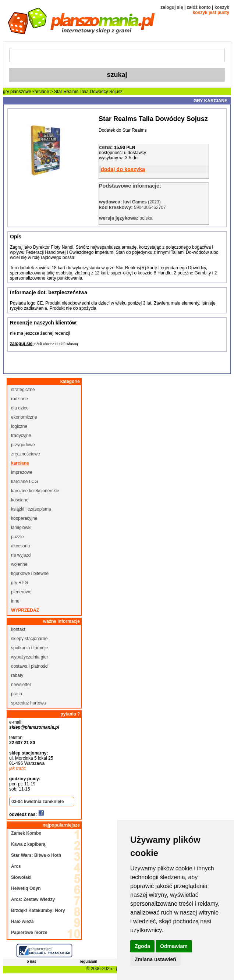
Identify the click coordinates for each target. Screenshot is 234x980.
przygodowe (23, 445)
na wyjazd (21, 555)
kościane (20, 500)
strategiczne (23, 390)
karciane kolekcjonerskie (35, 491)
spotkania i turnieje (29, 648)
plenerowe (21, 592)
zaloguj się (172, 7)
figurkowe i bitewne (30, 574)
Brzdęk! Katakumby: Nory (38, 910)
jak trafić (17, 768)
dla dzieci (20, 408)
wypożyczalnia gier (30, 657)
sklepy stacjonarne (29, 639)
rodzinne (19, 399)
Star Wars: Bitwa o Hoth (36, 855)
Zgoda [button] (142, 946)
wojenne (19, 564)
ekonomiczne (24, 417)
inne (15, 601)
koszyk (222, 7)
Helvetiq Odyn (26, 888)
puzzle (17, 537)
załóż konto (199, 7)
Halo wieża (22, 922)
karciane (41, 92)
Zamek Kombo (26, 833)
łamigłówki (21, 528)
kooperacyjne (24, 518)
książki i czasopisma (31, 509)
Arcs (16, 866)
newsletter (21, 685)
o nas (31, 961)
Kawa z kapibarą (28, 844)
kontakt (18, 629)
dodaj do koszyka (123, 169)
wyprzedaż (25, 610)
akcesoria (20, 546)
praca (17, 694)
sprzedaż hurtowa (29, 703)
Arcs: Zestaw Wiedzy (33, 899)
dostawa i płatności (30, 666)
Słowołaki (21, 877)
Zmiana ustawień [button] (155, 959)
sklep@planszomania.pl (34, 727)
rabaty (17, 675)
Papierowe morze (29, 933)
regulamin (89, 961)
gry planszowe (17, 92)
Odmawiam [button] (174, 946)
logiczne (19, 426)
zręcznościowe (26, 454)
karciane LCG (24, 482)
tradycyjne (21, 436)
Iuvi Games (135, 202)
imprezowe (22, 472)
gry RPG (19, 583)
